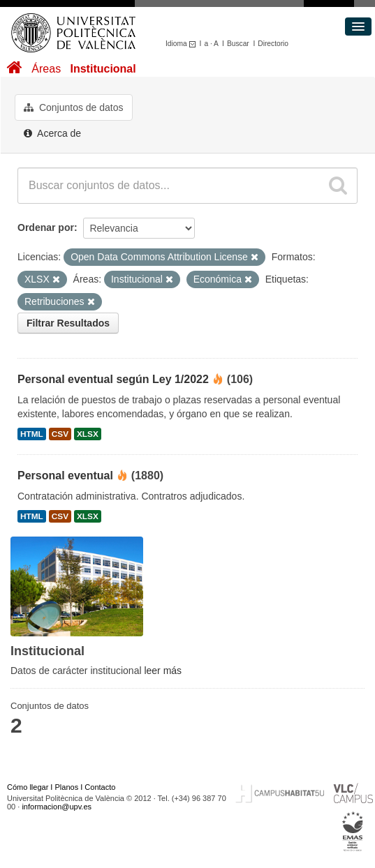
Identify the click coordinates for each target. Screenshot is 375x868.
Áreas (46, 69)
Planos (67, 787)
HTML (32, 434)
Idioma (183, 44)
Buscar (238, 44)
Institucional (103, 69)
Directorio (273, 44)
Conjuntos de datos (74, 107)
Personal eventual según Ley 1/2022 (113, 379)
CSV (60, 434)
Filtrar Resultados (68, 323)
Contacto (100, 787)
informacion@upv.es (57, 807)
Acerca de (52, 133)
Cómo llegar (28, 787)
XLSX (88, 434)
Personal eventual (65, 476)
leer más (163, 671)
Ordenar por (46, 227)
